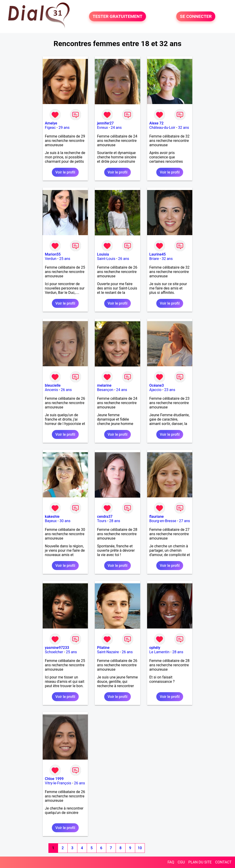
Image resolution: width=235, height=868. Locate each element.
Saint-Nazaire (108, 652)
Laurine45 (158, 254)
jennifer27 (105, 123)
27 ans (185, 521)
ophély (155, 648)
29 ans (64, 128)
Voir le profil (65, 172)
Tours (102, 521)
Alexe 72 (157, 123)
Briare (154, 259)
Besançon (105, 390)
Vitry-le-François (58, 783)
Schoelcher (54, 652)
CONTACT (223, 862)
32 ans (184, 128)
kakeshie (52, 517)
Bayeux (51, 521)
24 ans (116, 128)
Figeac (50, 128)
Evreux (102, 128)
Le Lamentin (159, 652)
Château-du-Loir (162, 128)
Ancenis (52, 390)
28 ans (115, 521)
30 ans (65, 521)
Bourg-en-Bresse (163, 521)
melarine (104, 385)
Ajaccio (155, 390)
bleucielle (53, 385)
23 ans (170, 390)
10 (140, 848)
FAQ (171, 862)
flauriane (157, 517)
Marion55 (53, 254)
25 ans (65, 259)
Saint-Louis (106, 259)
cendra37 (105, 517)
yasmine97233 (57, 648)
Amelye (51, 123)
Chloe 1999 (54, 779)
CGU (181, 862)
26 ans (124, 259)
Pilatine (103, 648)
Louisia (103, 254)
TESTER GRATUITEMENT (118, 16)
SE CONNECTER (196, 16)
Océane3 (157, 385)
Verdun (51, 259)
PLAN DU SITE (200, 862)
